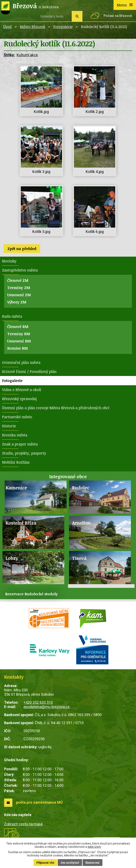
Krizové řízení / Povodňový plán (29, 371)
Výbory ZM (17, 302)
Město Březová (32, 27)
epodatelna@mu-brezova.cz (47, 707)
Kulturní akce (27, 55)
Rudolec (81, 488)
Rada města (12, 316)
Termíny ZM (19, 288)
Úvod (7, 27)
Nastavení (93, 863)
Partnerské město (17, 417)
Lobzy (12, 558)
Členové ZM (18, 280)
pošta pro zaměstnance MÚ (39, 802)
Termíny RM (19, 334)
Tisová (79, 558)
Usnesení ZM (19, 295)
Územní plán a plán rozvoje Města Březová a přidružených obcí (56, 408)
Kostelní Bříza (21, 523)
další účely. (94, 847)
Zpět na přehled (22, 249)
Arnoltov (81, 523)
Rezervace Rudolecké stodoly (31, 594)
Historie (9, 426)
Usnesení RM (19, 341)
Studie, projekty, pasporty (24, 453)
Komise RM (18, 348)
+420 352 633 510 (38, 702)
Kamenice (16, 488)
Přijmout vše (45, 863)
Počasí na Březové (118, 16)
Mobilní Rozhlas (16, 462)
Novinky (9, 261)
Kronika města (15, 435)
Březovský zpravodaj (19, 399)
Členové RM (18, 327)
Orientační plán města (21, 362)
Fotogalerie (63, 27)
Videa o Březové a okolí (22, 390)
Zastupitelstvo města (20, 270)
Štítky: (9, 55)
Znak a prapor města (20, 444)
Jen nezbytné (70, 863)
